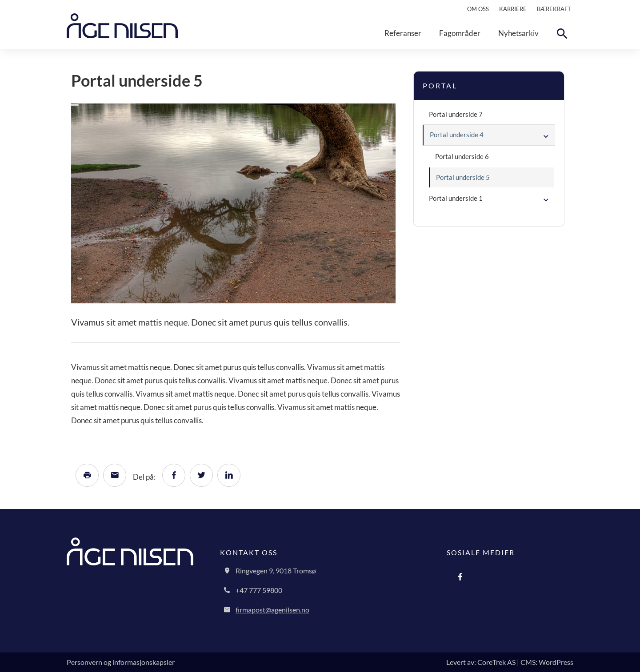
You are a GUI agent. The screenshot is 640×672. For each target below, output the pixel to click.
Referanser (403, 33)
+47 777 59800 (259, 590)
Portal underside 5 (463, 177)
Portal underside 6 (462, 156)
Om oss (478, 9)
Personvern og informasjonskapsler (121, 662)
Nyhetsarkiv (518, 33)
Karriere (513, 9)
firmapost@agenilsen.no (272, 610)
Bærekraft (554, 9)
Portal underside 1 (456, 198)
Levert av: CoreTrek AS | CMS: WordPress (510, 662)
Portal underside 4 (457, 135)
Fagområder (460, 33)
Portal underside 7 (456, 114)
